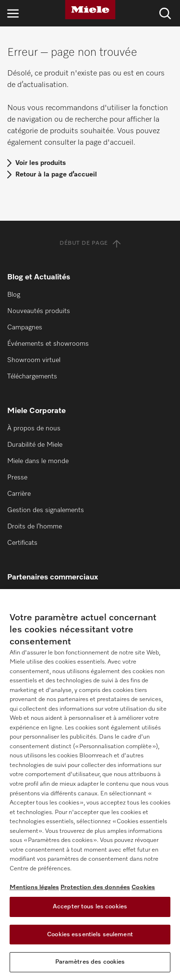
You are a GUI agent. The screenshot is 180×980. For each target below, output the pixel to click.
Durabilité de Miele (35, 445)
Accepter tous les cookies (90, 907)
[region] (90, 785)
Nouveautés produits (39, 311)
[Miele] (90, 10)
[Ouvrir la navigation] (13, 13)
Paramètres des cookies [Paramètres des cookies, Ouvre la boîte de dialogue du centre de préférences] (90, 962)
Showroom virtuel (34, 360)
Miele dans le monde (38, 461)
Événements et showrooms (48, 344)
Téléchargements (32, 377)
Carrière (19, 494)
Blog (14, 295)
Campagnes (25, 327)
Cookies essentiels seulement (90, 935)
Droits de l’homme (35, 527)
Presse (17, 477)
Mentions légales (34, 887)
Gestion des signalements (46, 510)
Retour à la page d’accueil (56, 175)
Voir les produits (41, 163)
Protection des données (95, 887)
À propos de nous (34, 428)
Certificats (22, 543)
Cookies (143, 887)
